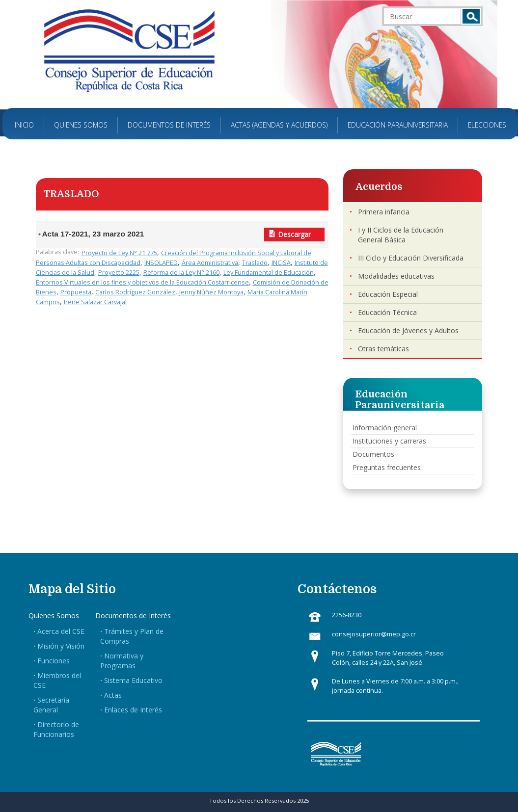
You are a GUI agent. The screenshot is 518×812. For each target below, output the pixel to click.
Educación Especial (388, 294)
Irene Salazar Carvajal (95, 302)
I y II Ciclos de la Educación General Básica (401, 235)
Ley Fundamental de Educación (269, 273)
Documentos (373, 454)
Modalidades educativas (396, 276)
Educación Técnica (387, 312)
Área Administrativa (210, 263)
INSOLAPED (161, 263)
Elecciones (487, 125)
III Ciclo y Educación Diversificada (411, 258)
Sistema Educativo (133, 680)
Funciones (54, 661)
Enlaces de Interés (133, 710)
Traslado (255, 263)
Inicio (24, 125)
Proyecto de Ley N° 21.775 (119, 253)
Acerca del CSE (61, 631)
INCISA (281, 263)
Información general (385, 428)
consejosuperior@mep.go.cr (374, 634)
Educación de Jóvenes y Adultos (408, 330)
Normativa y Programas (122, 661)
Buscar (471, 16)
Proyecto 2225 (119, 273)
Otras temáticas (383, 349)
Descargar (294, 234)
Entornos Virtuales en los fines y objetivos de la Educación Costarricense (142, 282)
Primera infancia (384, 212)
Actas (113, 695)
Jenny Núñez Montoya (211, 292)
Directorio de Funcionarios (56, 729)
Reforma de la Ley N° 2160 (181, 273)
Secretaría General (51, 705)
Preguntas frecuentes (387, 467)
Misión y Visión (61, 646)
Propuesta (76, 292)
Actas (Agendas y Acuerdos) (279, 125)
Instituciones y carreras (389, 441)
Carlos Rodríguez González (135, 292)
